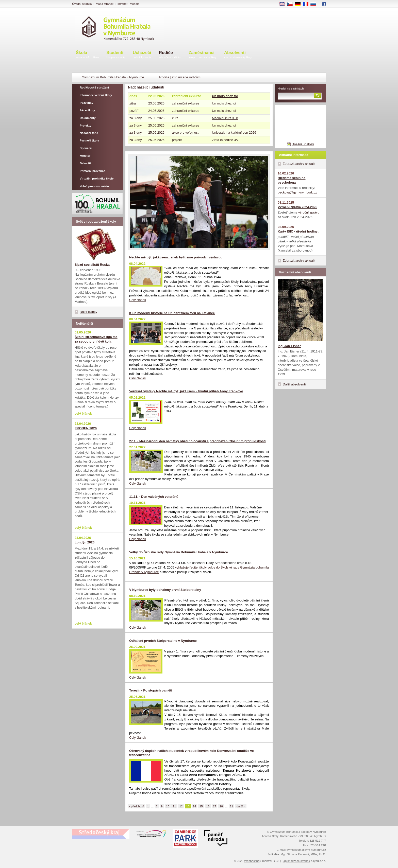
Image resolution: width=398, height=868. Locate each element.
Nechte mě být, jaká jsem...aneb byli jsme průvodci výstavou (176, 257)
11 (174, 806)
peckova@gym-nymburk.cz (297, 192)
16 (208, 806)
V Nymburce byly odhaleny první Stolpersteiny (165, 590)
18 (221, 806)
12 (181, 806)
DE (300, 4)
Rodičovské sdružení (94, 87)
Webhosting (252, 861)
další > (241, 806)
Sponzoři (86, 148)
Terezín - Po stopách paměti (151, 690)
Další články (88, 312)
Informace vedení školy (96, 95)
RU (315, 4)
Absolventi (238, 55)
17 (215, 806)
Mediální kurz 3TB (225, 118)
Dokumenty (88, 118)
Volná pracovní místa (94, 186)
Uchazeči (142, 55)
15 (201, 806)
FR (307, 4)
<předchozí (136, 806)
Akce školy (87, 110)
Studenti (116, 55)
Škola (87, 55)
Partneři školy (89, 140)
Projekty (85, 126)
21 (232, 806)
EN (284, 4)
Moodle (135, 4)
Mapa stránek (105, 4)
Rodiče (170, 55)
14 (195, 806)
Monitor (85, 156)
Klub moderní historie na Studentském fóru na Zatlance (172, 313)
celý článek (83, 413)
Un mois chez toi (225, 96)
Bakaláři (85, 163)
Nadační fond (89, 133)
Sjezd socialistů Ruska (92, 265)
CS (292, 4)
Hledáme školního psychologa (292, 180)
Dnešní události (303, 144)
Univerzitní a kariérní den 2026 (234, 132)
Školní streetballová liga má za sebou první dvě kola (96, 339)
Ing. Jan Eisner (289, 346)
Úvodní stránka (82, 4)
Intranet (122, 4)
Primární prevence (93, 171)
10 (168, 806)
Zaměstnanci (203, 55)
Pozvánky (86, 103)
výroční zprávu (309, 212)
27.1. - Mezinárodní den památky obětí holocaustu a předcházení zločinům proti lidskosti (197, 441)
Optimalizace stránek (296, 861)
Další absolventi (294, 384)
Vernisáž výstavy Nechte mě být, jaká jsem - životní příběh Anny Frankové (186, 391)
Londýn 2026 (85, 542)
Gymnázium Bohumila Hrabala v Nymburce (113, 77)
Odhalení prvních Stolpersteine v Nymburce (163, 641)
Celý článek (138, 300)
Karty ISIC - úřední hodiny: (298, 231)
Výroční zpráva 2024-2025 (297, 207)
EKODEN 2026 (86, 428)
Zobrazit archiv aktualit (299, 164)
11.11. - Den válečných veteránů (154, 497)
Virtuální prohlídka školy (97, 179)
